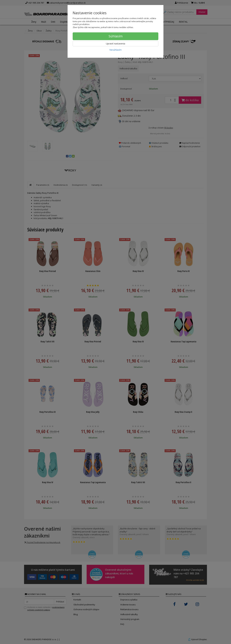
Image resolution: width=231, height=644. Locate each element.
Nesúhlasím (116, 50)
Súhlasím (116, 36)
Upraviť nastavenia (116, 44)
